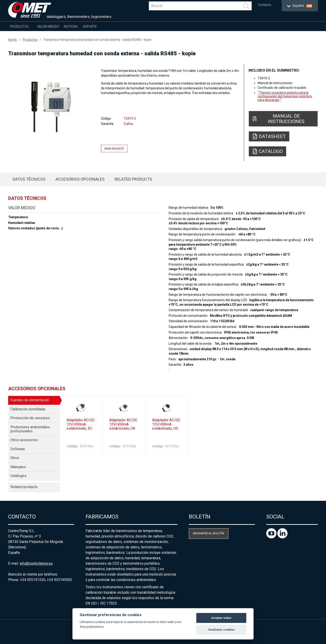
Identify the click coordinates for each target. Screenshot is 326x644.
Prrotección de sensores (30, 418)
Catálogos (18, 476)
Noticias (71, 27)
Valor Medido (48, 27)
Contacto (265, 5)
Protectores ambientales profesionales (30, 429)
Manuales (18, 467)
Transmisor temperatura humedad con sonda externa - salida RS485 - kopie (97, 40)
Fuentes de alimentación (30, 400)
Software (18, 449)
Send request (114, 149)
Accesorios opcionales (80, 179)
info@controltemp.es (36, 563)
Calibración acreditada (28, 409)
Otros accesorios (24, 440)
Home (12, 40)
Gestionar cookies (221, 630)
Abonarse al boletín (209, 533)
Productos (19, 27)
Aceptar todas (221, 618)
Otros (15, 458)
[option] (50, 104)
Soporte (90, 27)
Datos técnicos (29, 179)
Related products (133, 179)
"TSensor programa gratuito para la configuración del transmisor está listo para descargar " (285, 96)
